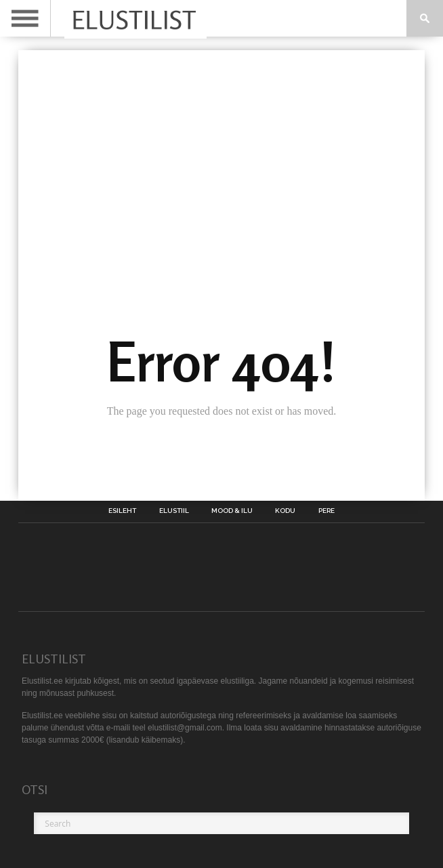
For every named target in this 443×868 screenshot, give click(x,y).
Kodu (285, 511)
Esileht (122, 511)
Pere (326, 511)
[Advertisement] (221, 152)
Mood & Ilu (232, 511)
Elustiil (174, 511)
